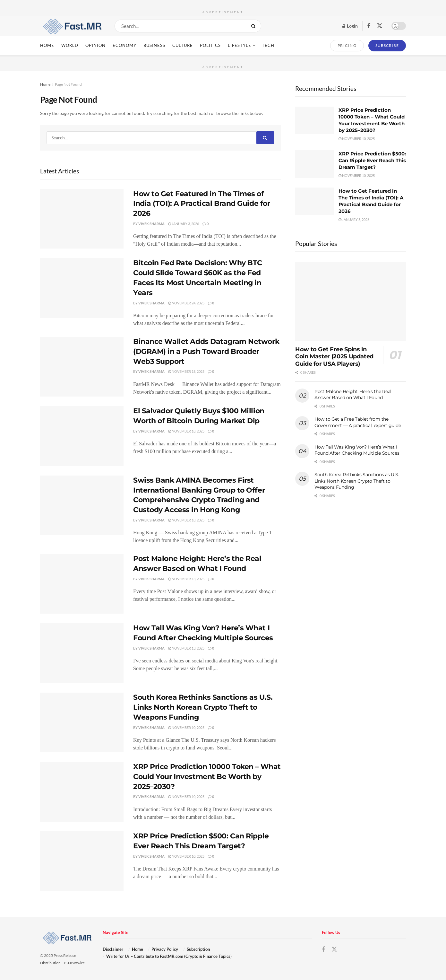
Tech (268, 45)
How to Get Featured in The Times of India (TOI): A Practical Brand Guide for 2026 (202, 204)
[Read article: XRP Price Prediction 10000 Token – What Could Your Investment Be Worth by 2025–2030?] (82, 792)
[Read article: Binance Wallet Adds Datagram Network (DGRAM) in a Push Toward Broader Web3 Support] (82, 367)
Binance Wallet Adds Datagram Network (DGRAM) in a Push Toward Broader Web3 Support (206, 351)
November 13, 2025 (186, 579)
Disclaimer (113, 949)
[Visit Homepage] (72, 26)
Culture (183, 45)
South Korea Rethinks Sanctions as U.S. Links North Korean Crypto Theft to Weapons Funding (203, 707)
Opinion (95, 45)
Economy (124, 45)
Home (47, 45)
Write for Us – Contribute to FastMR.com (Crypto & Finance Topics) (169, 956)
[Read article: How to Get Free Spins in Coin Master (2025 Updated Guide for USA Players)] (351, 301)
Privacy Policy (165, 949)
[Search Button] (255, 26)
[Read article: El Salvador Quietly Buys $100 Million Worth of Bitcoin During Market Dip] (82, 436)
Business (154, 45)
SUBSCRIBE (387, 45)
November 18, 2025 (186, 371)
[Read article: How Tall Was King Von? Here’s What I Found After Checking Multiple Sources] (82, 653)
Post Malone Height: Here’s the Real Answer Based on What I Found (353, 395)
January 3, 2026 (184, 224)
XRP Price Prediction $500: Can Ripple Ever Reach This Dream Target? (372, 160)
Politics (210, 45)
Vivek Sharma (151, 224)
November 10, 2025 (186, 727)
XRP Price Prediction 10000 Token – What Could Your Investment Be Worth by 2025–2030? (207, 777)
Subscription (198, 949)
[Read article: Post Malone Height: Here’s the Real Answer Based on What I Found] (82, 584)
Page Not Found (68, 84)
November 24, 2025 (186, 303)
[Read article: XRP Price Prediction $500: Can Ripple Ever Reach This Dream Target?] (82, 861)
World (70, 45)
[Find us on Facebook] (369, 26)
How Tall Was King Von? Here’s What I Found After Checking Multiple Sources (357, 450)
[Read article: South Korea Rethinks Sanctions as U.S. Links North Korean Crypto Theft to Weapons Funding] (82, 722)
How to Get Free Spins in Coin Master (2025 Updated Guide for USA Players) (334, 357)
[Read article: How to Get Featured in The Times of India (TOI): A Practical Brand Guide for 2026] (82, 219)
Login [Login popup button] (350, 26)
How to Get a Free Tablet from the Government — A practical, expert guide (358, 422)
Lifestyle (240, 45)
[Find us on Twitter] (380, 26)
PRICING (347, 45)
